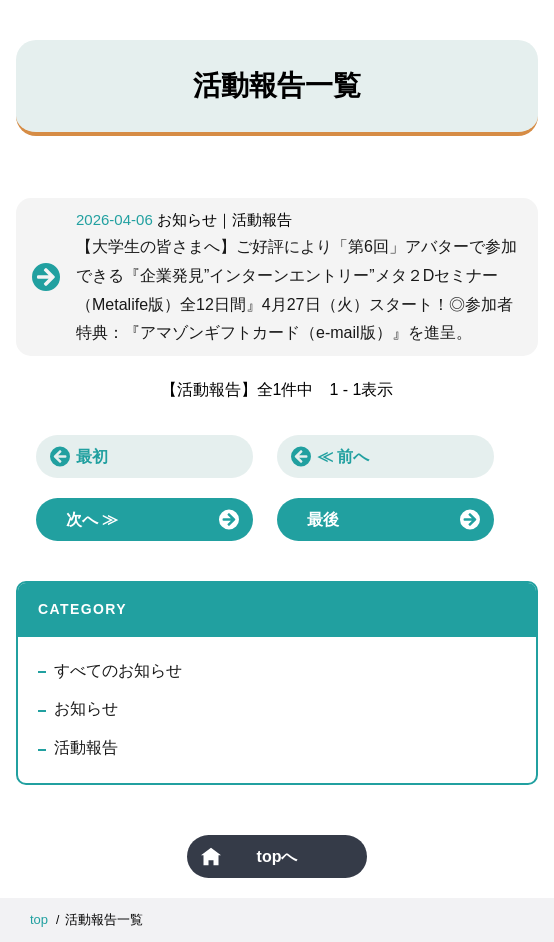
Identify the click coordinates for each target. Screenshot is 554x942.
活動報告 (86, 747)
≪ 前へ (343, 456)
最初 (92, 456)
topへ (277, 856)
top (39, 919)
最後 (323, 519)
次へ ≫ (92, 519)
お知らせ (86, 708)
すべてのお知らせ (118, 670)
